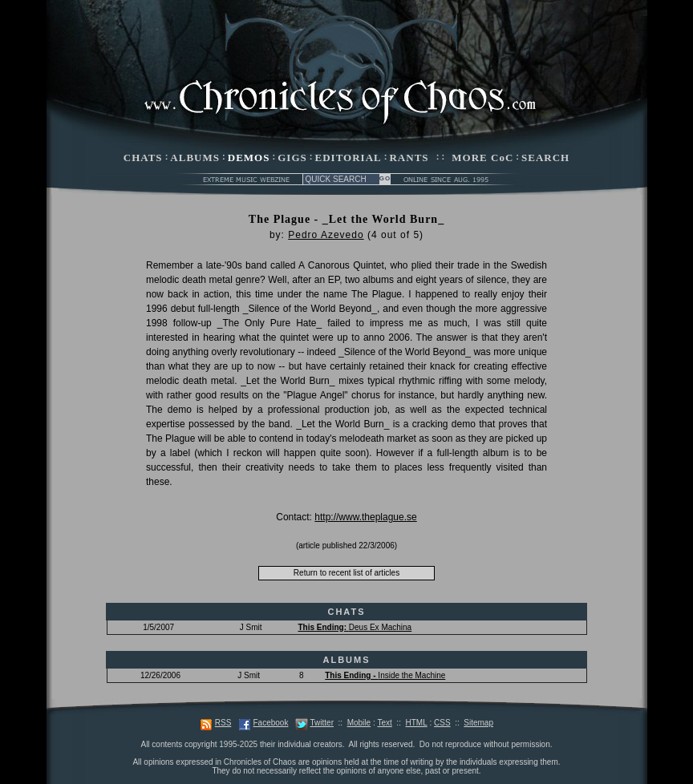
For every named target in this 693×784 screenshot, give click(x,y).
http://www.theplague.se (365, 517)
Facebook (270, 723)
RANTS (409, 158)
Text (384, 723)
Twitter (322, 723)
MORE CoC (482, 158)
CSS (442, 723)
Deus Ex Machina (355, 627)
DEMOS (249, 158)
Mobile (359, 723)
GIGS (292, 158)
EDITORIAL (349, 158)
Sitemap (478, 723)
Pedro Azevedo (326, 235)
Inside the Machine (385, 675)
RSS (223, 723)
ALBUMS (195, 158)
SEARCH (545, 158)
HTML (416, 723)
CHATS (143, 158)
